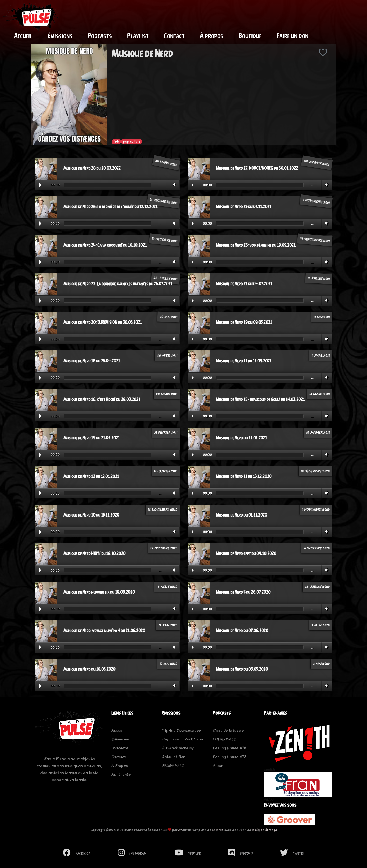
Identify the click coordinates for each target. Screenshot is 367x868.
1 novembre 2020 (316, 510)
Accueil (23, 36)
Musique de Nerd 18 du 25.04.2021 (92, 361)
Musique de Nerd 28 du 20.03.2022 (92, 168)
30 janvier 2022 (317, 163)
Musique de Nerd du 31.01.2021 (241, 438)
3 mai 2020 (321, 664)
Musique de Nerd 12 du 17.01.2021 (91, 476)
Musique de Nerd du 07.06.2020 (242, 631)
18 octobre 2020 (164, 548)
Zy (180, 830)
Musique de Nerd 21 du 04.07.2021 (244, 284)
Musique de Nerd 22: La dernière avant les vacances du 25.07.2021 (118, 284)
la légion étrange (264, 830)
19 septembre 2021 (315, 240)
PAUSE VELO (173, 765)
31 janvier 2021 (318, 432)
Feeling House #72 (229, 757)
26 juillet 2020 (317, 587)
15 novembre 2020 (163, 510)
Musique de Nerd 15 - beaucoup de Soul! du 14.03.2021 (260, 399)
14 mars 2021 (319, 394)
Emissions (120, 739)
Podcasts (100, 36)
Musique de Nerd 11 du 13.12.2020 (244, 476)
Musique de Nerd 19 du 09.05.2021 (244, 322)
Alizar (218, 765)
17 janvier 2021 (166, 471)
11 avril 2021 (321, 355)
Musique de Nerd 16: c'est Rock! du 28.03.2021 (102, 399)
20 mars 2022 (166, 163)
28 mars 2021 (167, 394)
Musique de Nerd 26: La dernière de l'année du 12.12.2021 (110, 207)
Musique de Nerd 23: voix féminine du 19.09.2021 (256, 245)
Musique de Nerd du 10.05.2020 (89, 669)
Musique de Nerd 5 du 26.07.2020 (243, 592)
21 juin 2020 (168, 625)
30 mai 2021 (168, 317)
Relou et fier (173, 757)
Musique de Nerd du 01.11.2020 (241, 515)
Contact (174, 36)
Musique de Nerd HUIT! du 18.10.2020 (94, 553)
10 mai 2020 (169, 664)
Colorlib (218, 830)
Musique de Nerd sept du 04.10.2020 (246, 553)
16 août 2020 (167, 587)
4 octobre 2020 (317, 548)
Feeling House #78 (229, 748)
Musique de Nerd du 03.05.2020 (242, 669)
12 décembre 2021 (163, 201)
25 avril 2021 (167, 355)
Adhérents (121, 774)
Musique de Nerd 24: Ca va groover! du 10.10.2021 (105, 245)
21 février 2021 (166, 432)
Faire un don (293, 36)
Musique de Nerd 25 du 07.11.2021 (243, 207)
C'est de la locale (228, 730)
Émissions (60, 36)
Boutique (250, 36)
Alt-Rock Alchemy (178, 748)
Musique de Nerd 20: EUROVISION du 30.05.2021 (103, 322)
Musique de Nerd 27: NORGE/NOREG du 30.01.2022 (257, 168)
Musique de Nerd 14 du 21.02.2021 (92, 438)
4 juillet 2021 (319, 278)
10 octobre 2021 (164, 240)
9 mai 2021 (322, 317)
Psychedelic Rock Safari (183, 739)
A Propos (120, 765)
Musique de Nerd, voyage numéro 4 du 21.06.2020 (104, 631)
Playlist (138, 36)
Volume (173, 185)
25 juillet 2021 (165, 278)
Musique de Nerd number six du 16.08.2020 (99, 592)
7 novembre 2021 (316, 201)
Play (40, 185)
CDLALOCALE (224, 739)
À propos (212, 36)
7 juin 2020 (321, 625)
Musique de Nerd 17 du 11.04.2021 (244, 361)
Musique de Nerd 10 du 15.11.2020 (91, 515)
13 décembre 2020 (315, 471)
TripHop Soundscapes (182, 730)
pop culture (132, 141)
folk (116, 141)
